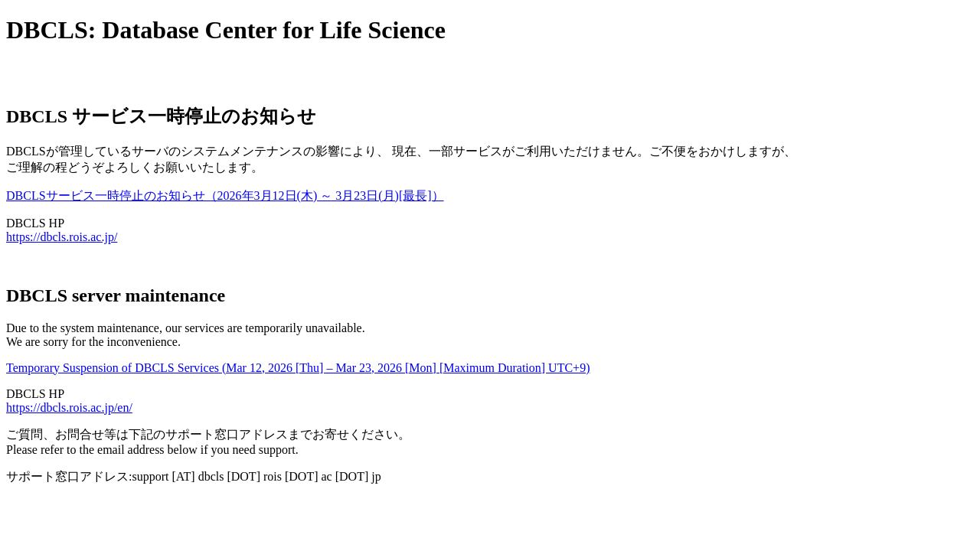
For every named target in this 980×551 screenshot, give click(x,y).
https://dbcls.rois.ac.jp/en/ (69, 408)
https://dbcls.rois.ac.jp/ (62, 237)
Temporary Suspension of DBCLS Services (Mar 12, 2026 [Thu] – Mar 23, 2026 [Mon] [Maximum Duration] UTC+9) (298, 368)
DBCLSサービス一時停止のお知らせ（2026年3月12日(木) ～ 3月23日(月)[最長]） (225, 196)
